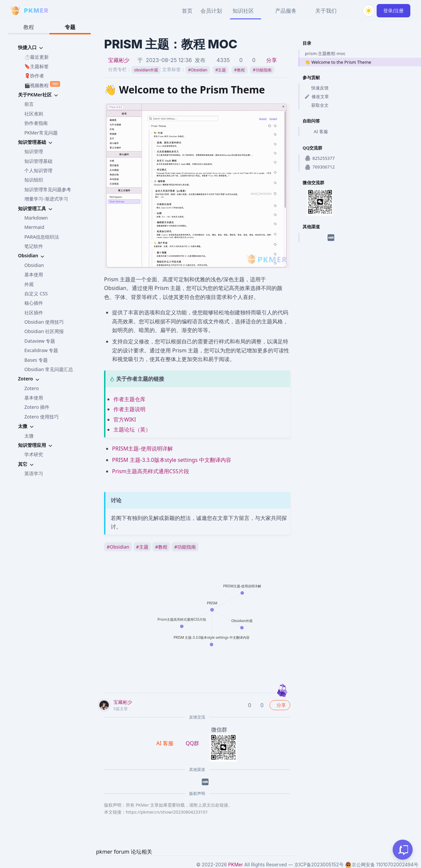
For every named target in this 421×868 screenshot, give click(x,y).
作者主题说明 (129, 409)
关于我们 (326, 11)
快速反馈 (317, 88)
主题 (221, 70)
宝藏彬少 (119, 60)
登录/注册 (393, 11)
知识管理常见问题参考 (48, 189)
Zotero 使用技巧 (42, 417)
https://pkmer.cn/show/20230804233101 (167, 812)
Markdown (36, 218)
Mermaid (34, 227)
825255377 (320, 158)
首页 (187, 11)
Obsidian (34, 265)
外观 (29, 284)
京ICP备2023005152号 (319, 864)
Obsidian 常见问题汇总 (49, 369)
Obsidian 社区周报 (44, 331)
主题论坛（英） (132, 429)
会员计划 (211, 11)
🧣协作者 (34, 76)
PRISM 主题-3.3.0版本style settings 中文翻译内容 (172, 460)
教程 (29, 27)
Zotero (32, 388)
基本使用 (34, 274)
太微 (29, 436)
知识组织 (34, 180)
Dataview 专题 (40, 341)
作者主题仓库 (129, 399)
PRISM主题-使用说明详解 (142, 449)
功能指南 (262, 70)
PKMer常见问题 (41, 133)
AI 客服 (316, 132)
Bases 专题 (36, 360)
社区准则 (34, 114)
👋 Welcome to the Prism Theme (338, 62)
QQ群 (192, 743)
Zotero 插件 (37, 407)
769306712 (320, 167)
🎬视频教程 (42, 85)
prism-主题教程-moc (325, 53)
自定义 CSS (36, 294)
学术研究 (34, 454)
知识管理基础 (38, 161)
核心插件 (34, 303)
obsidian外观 (146, 70)
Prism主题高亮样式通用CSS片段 (151, 471)
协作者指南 (36, 123)
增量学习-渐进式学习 (46, 199)
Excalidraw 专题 (41, 350)
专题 (70, 27)
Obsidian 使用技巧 (44, 322)
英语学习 (34, 473)
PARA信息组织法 (42, 237)
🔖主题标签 (37, 66)
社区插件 (34, 313)
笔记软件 (34, 246)
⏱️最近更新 (37, 57)
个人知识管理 (38, 170)
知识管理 (34, 151)
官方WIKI (125, 419)
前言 (29, 104)
